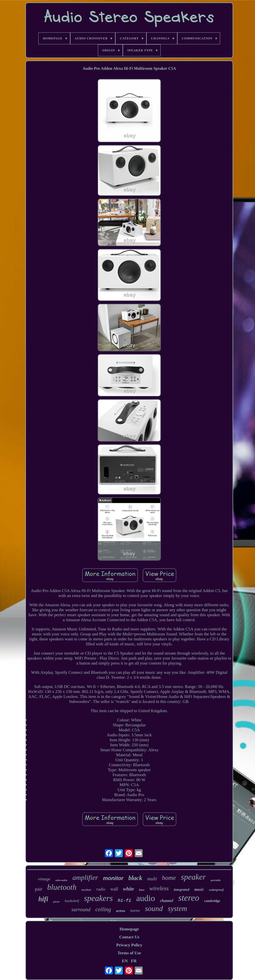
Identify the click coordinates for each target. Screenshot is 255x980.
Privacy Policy (129, 945)
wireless (159, 888)
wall (114, 889)
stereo (189, 898)
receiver (86, 890)
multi (152, 879)
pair (39, 889)
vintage (44, 879)
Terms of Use (129, 953)
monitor (113, 878)
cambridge (212, 901)
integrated (182, 890)
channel (166, 901)
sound (154, 908)
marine (135, 911)
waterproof (216, 890)
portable (216, 880)
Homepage (129, 929)
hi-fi (125, 901)
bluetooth (62, 887)
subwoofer (61, 880)
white (128, 889)
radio (101, 889)
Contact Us (129, 937)
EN (125, 961)
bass (142, 890)
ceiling (103, 909)
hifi (43, 899)
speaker (193, 877)
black (135, 878)
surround (81, 909)
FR (134, 961)
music (199, 889)
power (56, 902)
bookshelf (72, 901)
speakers (98, 898)
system (177, 908)
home (169, 878)
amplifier (85, 877)
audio (146, 898)
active (121, 911)
